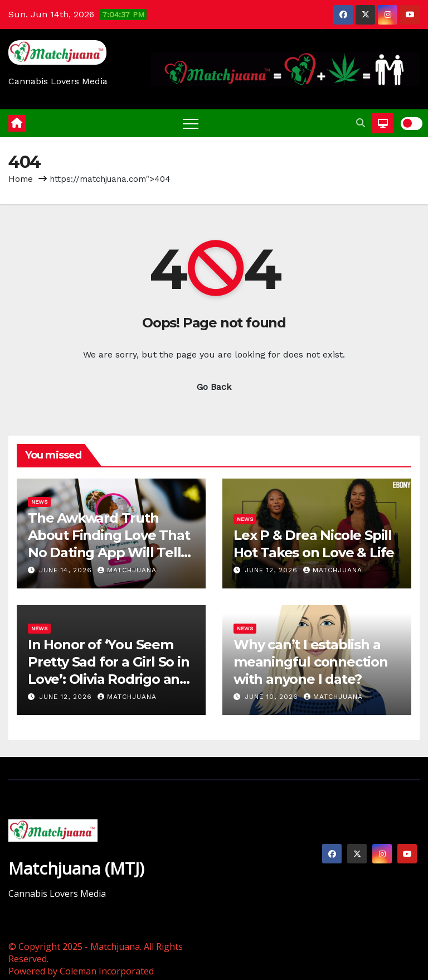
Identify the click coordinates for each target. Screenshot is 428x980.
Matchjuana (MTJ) (76, 868)
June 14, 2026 (67, 570)
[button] (361, 123)
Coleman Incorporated (107, 971)
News (39, 502)
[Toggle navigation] (191, 123)
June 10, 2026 (273, 697)
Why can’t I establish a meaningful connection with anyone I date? (311, 662)
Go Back (214, 387)
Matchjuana (127, 570)
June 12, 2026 (273, 570)
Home (21, 179)
